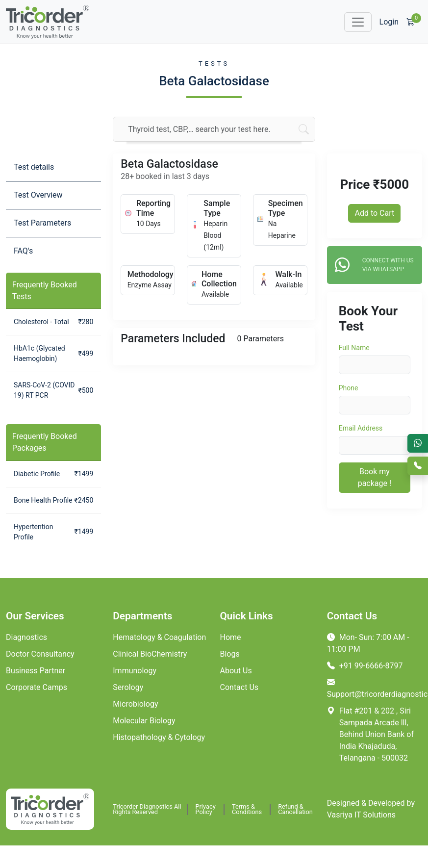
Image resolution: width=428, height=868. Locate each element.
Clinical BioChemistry (150, 654)
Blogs (230, 654)
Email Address (361, 428)
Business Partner (36, 671)
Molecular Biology (144, 721)
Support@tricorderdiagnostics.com (375, 688)
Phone (349, 388)
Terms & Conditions (247, 809)
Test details (34, 167)
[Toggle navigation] (358, 22)
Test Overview (38, 195)
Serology (128, 687)
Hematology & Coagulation (159, 637)
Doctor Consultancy (40, 654)
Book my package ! (375, 477)
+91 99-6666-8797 (365, 666)
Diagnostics (26, 637)
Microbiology (135, 704)
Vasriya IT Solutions (361, 815)
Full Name (354, 348)
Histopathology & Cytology (159, 737)
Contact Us (239, 687)
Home (231, 637)
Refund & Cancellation (295, 809)
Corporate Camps (37, 687)
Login (389, 22)
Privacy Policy (205, 809)
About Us (236, 671)
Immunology (135, 671)
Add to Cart (374, 213)
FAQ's (23, 251)
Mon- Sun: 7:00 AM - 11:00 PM (368, 643)
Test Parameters (42, 223)
